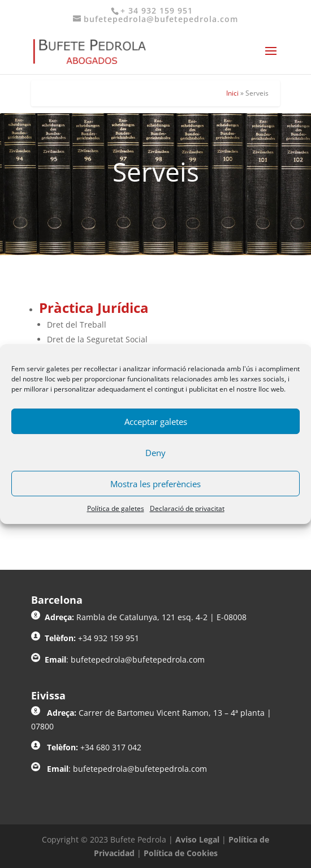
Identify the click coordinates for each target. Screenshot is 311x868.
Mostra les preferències (155, 484)
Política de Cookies (181, 853)
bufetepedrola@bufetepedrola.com (138, 659)
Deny (155, 453)
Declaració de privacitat (187, 508)
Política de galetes (116, 508)
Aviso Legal (197, 839)
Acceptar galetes (156, 422)
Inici (232, 93)
